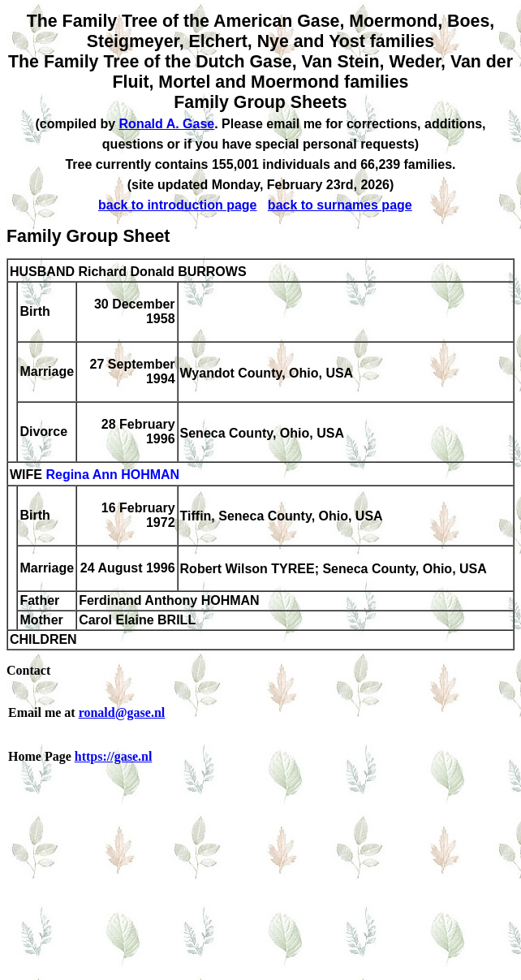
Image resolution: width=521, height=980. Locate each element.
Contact (28, 670)
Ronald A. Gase (167, 124)
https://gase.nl (114, 756)
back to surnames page (340, 205)
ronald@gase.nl (122, 712)
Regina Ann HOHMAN (112, 475)
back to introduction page (178, 205)
